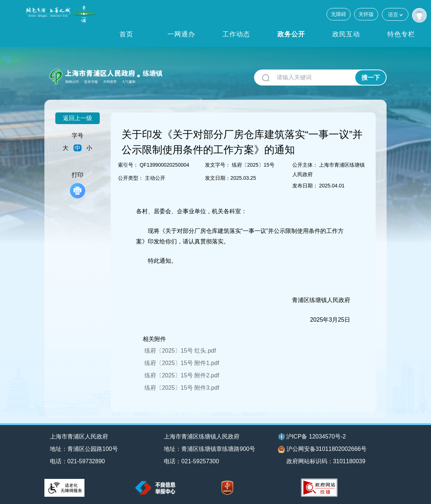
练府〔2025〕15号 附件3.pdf (182, 388)
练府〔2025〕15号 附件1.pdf (182, 363)
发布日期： (305, 186)
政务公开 (291, 34)
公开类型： (131, 178)
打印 (78, 185)
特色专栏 (401, 34)
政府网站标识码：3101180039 (326, 461)
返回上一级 (78, 118)
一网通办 (181, 34)
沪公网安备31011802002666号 (323, 449)
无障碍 (339, 14)
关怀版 (366, 14)
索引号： (128, 165)
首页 (126, 34)
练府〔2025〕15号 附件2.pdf (182, 375)
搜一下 (371, 78)
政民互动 (346, 34)
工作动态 (236, 34)
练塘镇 (153, 74)
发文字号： (218, 165)
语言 (395, 14)
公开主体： (305, 165)
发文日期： (218, 178)
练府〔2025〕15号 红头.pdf (180, 351)
